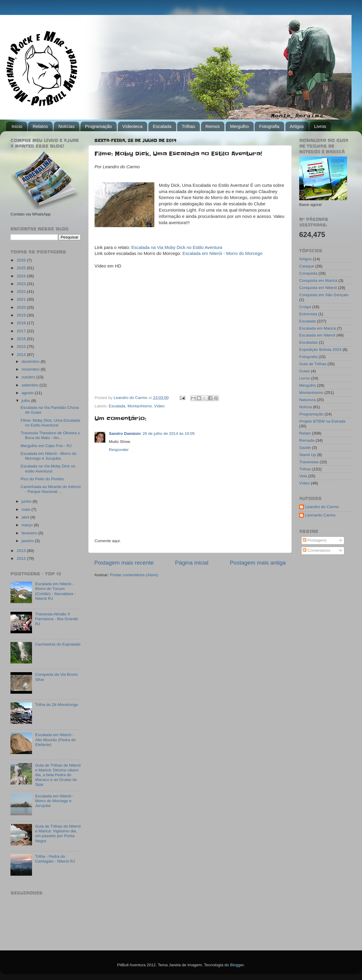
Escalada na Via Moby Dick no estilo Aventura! (48, 468)
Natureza (307, 400)
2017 (22, 331)
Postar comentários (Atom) (134, 575)
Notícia (305, 407)
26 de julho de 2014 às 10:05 (169, 434)
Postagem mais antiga (258, 563)
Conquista (308, 273)
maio (26, 509)
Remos (213, 126)
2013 (22, 551)
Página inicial (192, 563)
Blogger (237, 965)
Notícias (66, 126)
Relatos (40, 126)
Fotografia (269, 126)
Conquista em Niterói (318, 288)
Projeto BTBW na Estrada (322, 421)
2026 (22, 260)
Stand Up (308, 455)
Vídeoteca (133, 126)
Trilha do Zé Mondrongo (57, 705)
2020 (22, 307)
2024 (22, 276)
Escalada (162, 126)
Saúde (305, 448)
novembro (31, 369)
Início (17, 126)
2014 (22, 355)
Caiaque (307, 266)
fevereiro (30, 533)
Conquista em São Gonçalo (324, 295)
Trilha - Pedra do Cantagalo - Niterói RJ (55, 859)
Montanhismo (140, 406)
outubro (29, 377)
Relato (305, 433)
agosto (28, 393)
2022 (22, 292)
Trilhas (188, 126)
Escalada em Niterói (317, 335)
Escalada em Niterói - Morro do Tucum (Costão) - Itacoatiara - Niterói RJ (55, 591)
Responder (119, 450)
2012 (22, 558)
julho (26, 401)
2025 (22, 268)
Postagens (315, 540)
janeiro (28, 541)
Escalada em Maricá (317, 328)
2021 (22, 299)
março (28, 525)
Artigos (297, 126)
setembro (31, 385)
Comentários (317, 550)
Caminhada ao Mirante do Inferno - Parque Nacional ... (51, 489)
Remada (307, 440)
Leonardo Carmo (320, 515)
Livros (320, 126)
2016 (22, 339)
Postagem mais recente (124, 563)
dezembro (31, 361)
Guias (304, 371)
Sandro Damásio (125, 434)
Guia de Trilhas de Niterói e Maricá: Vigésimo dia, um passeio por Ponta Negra (58, 834)
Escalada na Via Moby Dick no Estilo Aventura (177, 247)
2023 (22, 284)
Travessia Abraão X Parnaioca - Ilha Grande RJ (56, 619)
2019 (22, 315)
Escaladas (308, 342)
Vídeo (159, 406)
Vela (303, 476)
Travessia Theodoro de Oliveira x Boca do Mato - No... (50, 435)
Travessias (309, 462)
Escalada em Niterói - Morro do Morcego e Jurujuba (49, 456)
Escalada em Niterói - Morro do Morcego (222, 253)
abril (26, 517)
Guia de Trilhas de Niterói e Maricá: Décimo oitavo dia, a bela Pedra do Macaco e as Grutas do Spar (58, 775)
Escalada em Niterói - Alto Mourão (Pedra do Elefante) (55, 740)
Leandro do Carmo (322, 507)
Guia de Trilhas (313, 364)
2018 (22, 323)
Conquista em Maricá (318, 280)
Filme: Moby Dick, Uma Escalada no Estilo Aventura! (50, 423)
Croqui (305, 307)
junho (27, 501)
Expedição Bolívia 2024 (320, 350)
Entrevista (308, 314)
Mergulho (239, 126)
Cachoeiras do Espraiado (58, 644)
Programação (98, 126)
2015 (22, 347)
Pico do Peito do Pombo (42, 479)
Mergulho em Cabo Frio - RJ (46, 446)
